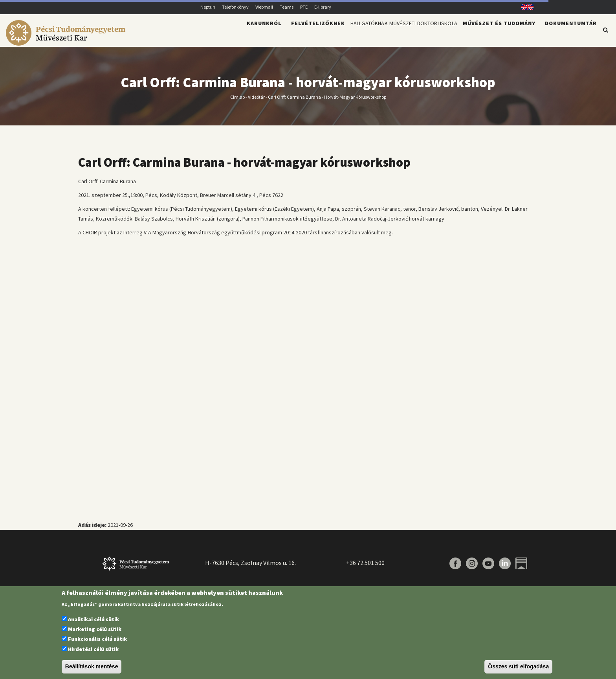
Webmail (264, 7)
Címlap (237, 101)
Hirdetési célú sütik (93, 649)
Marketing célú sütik (95, 629)
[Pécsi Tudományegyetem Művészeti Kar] (67, 42)
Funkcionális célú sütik (97, 639)
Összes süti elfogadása (518, 666)
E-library (323, 7)
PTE (304, 7)
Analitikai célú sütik (93, 619)
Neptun (208, 7)
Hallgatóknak (338, 34)
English (525, 7)
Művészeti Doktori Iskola (412, 34)
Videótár (256, 101)
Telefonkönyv (235, 7)
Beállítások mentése (92, 666)
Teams (287, 7)
